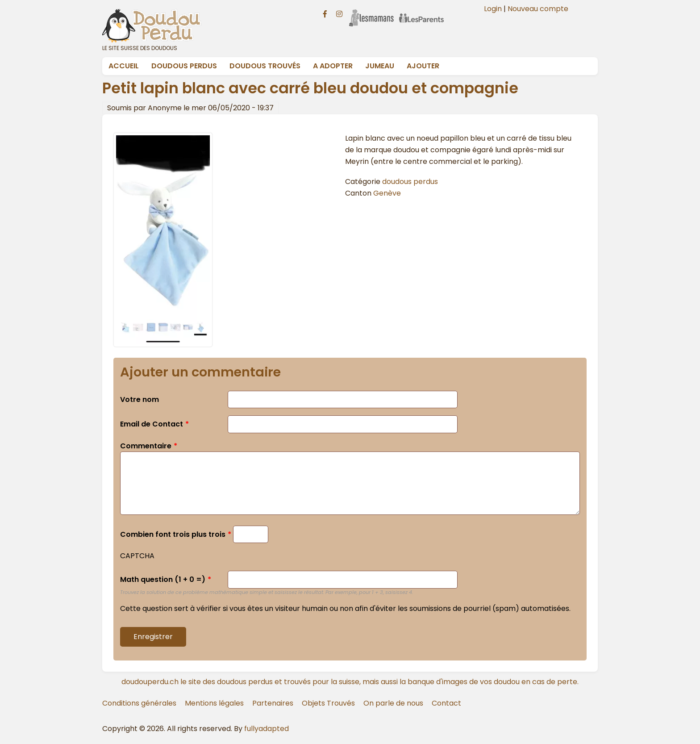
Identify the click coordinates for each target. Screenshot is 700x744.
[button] (163, 345)
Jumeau (380, 66)
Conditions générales (139, 703)
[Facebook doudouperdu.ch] (325, 13)
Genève (387, 193)
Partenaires (273, 703)
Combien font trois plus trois (173, 534)
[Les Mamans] (371, 12)
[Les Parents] (421, 12)
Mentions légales (214, 703)
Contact (446, 703)
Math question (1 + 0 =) (163, 579)
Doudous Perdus (184, 66)
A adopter (333, 66)
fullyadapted (267, 729)
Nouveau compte (538, 9)
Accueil (124, 66)
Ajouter (423, 66)
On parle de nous (393, 703)
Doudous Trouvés (265, 66)
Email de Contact (152, 424)
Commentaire (146, 446)
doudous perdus (410, 182)
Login (493, 9)
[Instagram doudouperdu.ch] (339, 13)
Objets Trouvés (328, 703)
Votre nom (140, 399)
